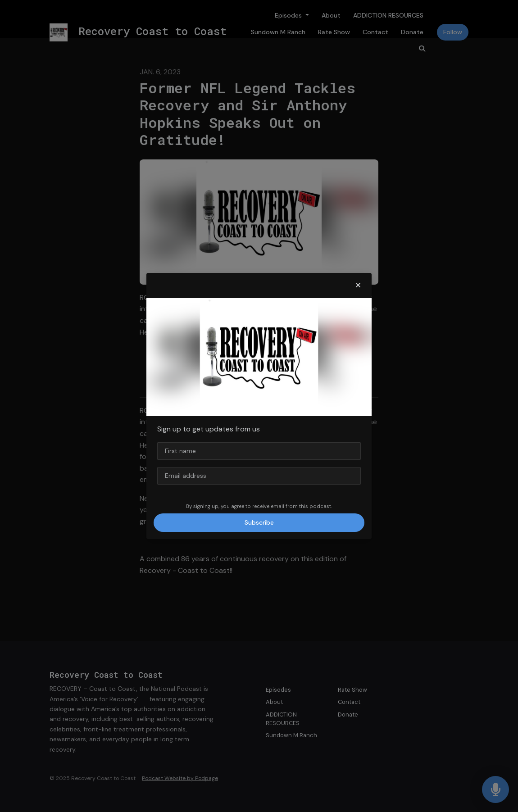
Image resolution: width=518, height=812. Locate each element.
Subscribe (259, 522)
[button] (358, 286)
